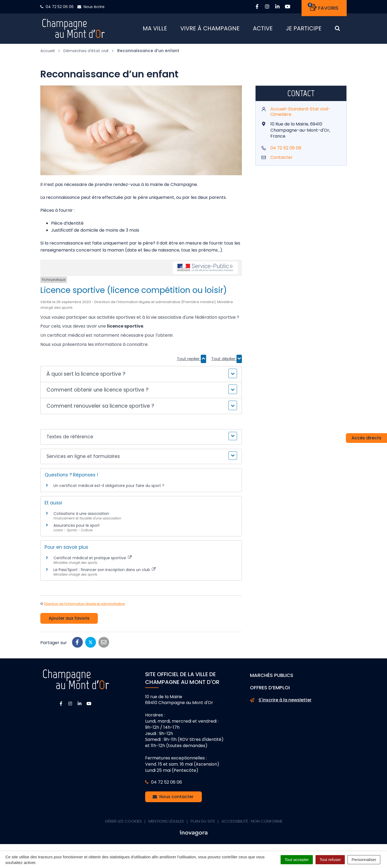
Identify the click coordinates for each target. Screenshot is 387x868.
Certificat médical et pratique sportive (93, 560)
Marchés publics (272, 677)
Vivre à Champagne (210, 29)
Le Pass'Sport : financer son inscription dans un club (105, 572)
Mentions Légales (166, 823)
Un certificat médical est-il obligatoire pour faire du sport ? (109, 487)
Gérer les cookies (123, 823)
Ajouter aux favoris (69, 620)
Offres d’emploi (270, 689)
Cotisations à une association (81, 515)
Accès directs (366, 438)
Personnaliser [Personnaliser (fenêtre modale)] (364, 860)
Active (263, 29)
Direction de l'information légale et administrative (84, 606)
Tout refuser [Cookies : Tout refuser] (330, 860)
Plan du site (203, 823)
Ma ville (155, 29)
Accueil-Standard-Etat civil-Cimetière (300, 114)
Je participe (304, 29)
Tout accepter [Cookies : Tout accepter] (297, 860)
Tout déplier (227, 361)
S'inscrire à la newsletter (281, 702)
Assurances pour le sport (77, 527)
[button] (141, 376)
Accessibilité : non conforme (252, 823)
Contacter (282, 159)
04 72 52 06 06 (286, 150)
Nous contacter (173, 799)
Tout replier (191, 361)
